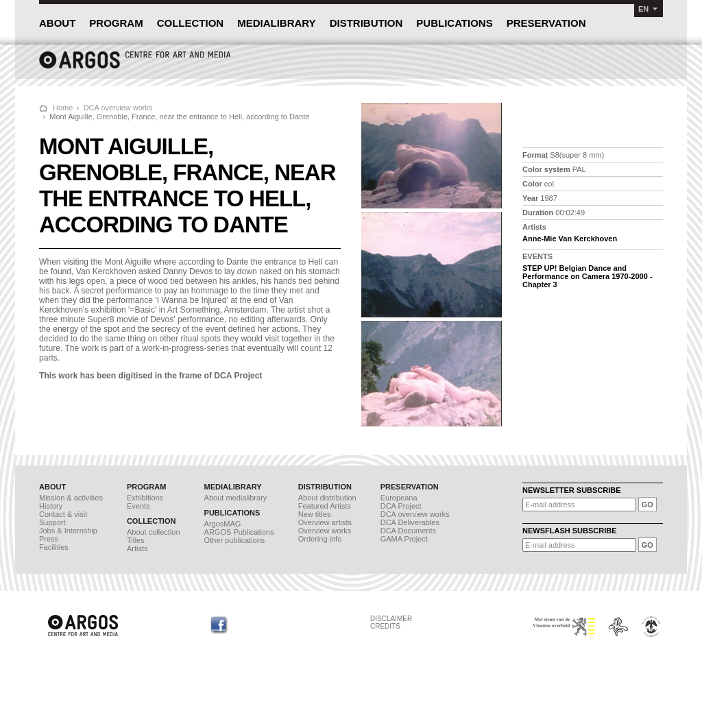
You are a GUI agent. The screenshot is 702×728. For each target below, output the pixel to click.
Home (63, 108)
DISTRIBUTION (366, 23)
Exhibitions (145, 498)
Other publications (235, 540)
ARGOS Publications (239, 532)
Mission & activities (71, 498)
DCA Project (401, 506)
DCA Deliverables (410, 522)
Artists (137, 548)
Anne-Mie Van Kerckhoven (570, 239)
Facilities (54, 547)
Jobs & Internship (68, 531)
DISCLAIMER (391, 619)
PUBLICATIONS (454, 23)
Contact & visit (63, 514)
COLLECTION (191, 23)
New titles (315, 514)
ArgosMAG (223, 524)
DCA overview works (118, 108)
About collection (154, 532)
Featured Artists (325, 506)
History (51, 506)
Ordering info (320, 539)
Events (138, 506)
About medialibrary (236, 498)
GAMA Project (404, 539)
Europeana (399, 498)
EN (643, 9)
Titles (136, 540)
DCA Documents (408, 531)
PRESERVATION (546, 23)
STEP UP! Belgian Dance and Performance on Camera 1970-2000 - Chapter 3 (588, 276)
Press (49, 539)
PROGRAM (116, 23)
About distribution (327, 498)
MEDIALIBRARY (276, 23)
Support (52, 522)
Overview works (325, 531)
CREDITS (385, 626)
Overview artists (325, 522)
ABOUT (57, 23)
